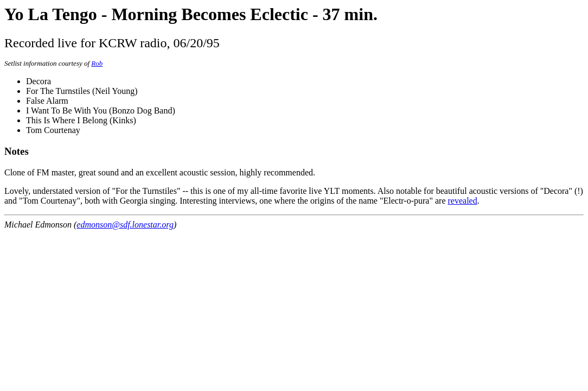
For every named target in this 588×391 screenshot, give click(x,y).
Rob (97, 63)
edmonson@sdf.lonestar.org (125, 225)
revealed (463, 201)
